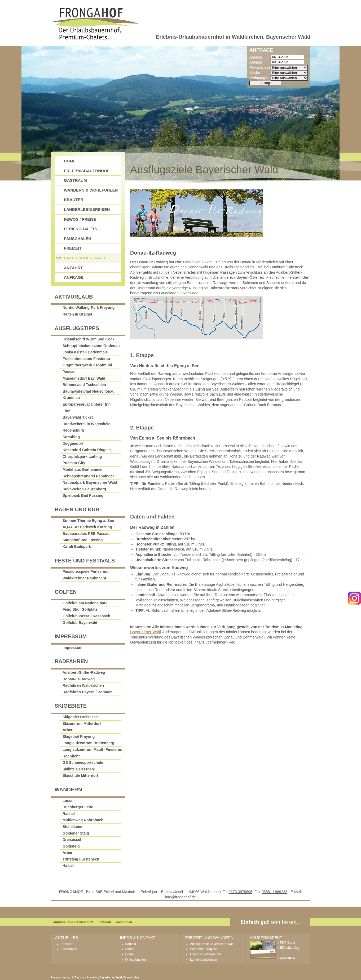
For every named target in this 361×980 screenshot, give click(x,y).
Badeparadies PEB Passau (86, 534)
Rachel (69, 814)
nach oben (124, 922)
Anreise (256, 57)
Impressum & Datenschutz (73, 922)
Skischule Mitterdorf (80, 775)
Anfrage (74, 277)
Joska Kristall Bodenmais (85, 352)
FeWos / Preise (80, 219)
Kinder (255, 73)
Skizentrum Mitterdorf (82, 724)
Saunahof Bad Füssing (83, 540)
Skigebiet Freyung (79, 737)
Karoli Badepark (77, 547)
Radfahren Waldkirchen (83, 685)
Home (70, 161)
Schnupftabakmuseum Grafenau (91, 346)
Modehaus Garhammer (83, 469)
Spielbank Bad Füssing (83, 495)
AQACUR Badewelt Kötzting (87, 527)
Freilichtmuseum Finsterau (86, 359)
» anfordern (286, 958)
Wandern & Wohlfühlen (91, 190)
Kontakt (131, 944)
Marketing (93, 977)
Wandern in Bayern (204, 949)
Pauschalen (78, 239)
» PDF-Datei (286, 943)
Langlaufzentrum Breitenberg (88, 743)
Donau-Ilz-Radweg (79, 679)
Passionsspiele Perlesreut (86, 571)
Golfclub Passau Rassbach (86, 616)
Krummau (71, 398)
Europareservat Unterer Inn (87, 404)
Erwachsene (260, 68)
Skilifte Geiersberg (79, 769)
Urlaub (136, 977)
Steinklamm (73, 827)
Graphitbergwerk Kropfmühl (87, 365)
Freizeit (73, 248)
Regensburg (73, 430)
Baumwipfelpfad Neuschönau (89, 391)
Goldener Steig (76, 833)
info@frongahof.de (180, 897)
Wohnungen (259, 78)
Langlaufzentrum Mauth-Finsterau (93, 750)
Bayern (127, 977)
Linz (66, 411)
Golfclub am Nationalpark (85, 603)
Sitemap (105, 922)
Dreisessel (72, 840)
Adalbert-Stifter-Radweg (84, 672)
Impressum (72, 648)
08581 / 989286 (274, 892)
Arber (67, 730)
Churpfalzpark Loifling (82, 456)
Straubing (71, 437)
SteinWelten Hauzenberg (84, 489)
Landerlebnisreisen (87, 209)
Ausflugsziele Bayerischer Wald (212, 944)
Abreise (256, 62)
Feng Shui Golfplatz (80, 609)
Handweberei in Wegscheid (87, 424)
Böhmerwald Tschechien (84, 385)
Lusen (68, 801)
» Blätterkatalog (289, 948)
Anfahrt (73, 268)
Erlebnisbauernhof (87, 171)
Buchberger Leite (78, 807)
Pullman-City (74, 463)
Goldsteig (71, 846)
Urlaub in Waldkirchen (206, 954)
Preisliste (67, 944)
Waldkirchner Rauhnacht (84, 578)
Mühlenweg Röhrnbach (83, 820)
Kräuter (74, 200)
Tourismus (81, 977)
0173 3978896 (240, 892)
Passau (69, 372)
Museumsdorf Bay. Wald (84, 378)
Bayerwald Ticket (78, 417)
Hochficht (71, 756)
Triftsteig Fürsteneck (81, 859)
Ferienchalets (81, 229)
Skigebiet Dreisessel (81, 717)
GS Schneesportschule (83, 762)
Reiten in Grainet (77, 314)
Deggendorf (73, 444)
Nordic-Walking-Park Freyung (89, 308)
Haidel (68, 866)
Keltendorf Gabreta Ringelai (87, 450)
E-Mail (130, 954)
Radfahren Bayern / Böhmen (87, 692)
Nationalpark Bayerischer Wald (90, 482)
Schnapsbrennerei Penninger (88, 476)
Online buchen (136, 960)
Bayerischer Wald (146, 632)
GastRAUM (75, 180)
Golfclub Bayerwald (80, 623)
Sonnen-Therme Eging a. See (88, 521)
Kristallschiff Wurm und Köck (89, 339)
